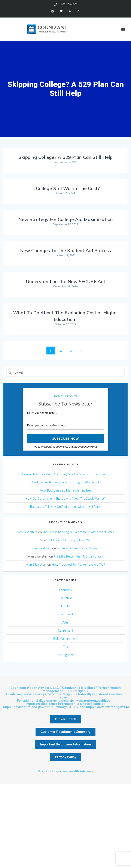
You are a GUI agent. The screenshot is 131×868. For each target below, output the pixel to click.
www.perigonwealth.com (95, 701)
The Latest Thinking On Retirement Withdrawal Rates (66, 507)
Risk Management (65, 639)
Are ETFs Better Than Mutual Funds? (78, 556)
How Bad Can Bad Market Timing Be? (66, 490)
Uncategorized (65, 655)
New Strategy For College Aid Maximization (66, 219)
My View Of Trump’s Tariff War (71, 540)
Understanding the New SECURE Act (66, 281)
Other (66, 622)
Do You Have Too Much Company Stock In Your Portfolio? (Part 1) (65, 474)
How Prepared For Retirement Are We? (78, 564)
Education (66, 598)
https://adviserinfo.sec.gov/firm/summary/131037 (41, 707)
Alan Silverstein (27, 532)
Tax (65, 647)
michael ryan (43, 548)
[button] (123, 29)
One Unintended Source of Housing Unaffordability (66, 482)
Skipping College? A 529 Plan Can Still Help (66, 157)
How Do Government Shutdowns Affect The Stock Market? (65, 498)
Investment (66, 614)
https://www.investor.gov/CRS (108, 707)
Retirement (66, 630)
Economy (65, 590)
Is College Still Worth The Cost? (65, 188)
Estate (66, 606)
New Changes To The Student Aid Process (65, 250)
